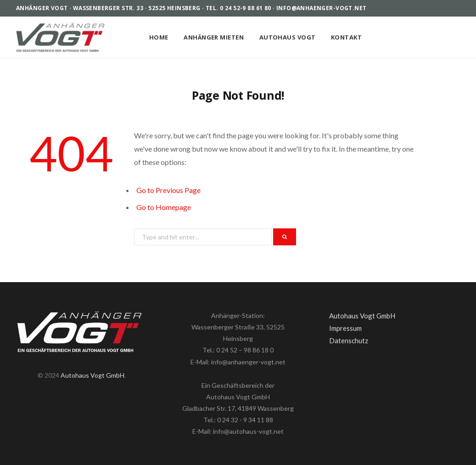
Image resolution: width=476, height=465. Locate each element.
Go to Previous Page (168, 190)
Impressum (345, 328)
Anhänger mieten (214, 37)
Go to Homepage (164, 207)
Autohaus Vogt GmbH (92, 375)
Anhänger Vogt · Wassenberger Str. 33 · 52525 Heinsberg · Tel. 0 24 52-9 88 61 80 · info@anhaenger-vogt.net (191, 8)
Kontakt (346, 37)
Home (159, 37)
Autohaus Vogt (288, 37)
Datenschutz (349, 340)
